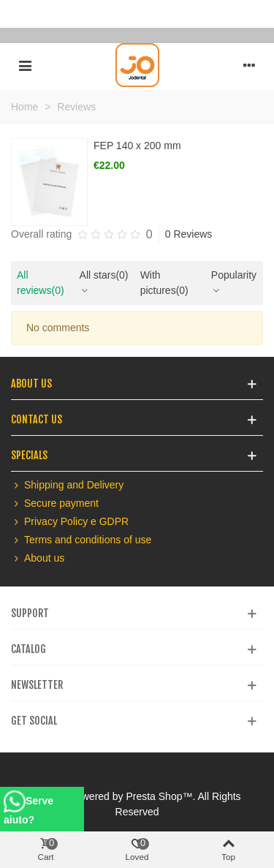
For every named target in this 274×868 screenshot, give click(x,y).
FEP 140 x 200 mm (137, 146)
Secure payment (55, 503)
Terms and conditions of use (81, 540)
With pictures (164, 283)
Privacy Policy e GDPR (70, 522)
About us (38, 558)
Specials (29, 455)
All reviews (41, 283)
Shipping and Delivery (67, 485)
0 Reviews (189, 234)
